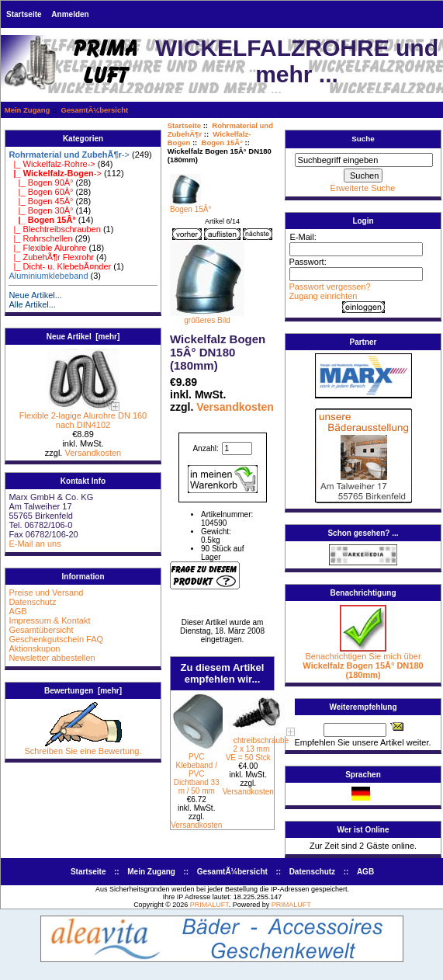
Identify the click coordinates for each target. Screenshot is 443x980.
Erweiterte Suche (363, 188)
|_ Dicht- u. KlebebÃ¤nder (60, 266)
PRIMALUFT (209, 905)
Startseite (24, 14)
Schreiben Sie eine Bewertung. (83, 747)
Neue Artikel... (35, 295)
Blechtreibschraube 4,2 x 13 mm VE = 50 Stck (256, 749)
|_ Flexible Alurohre (47, 248)
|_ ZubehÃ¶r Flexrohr (51, 257)
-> (69, 155)
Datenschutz (32, 602)
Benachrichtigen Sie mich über (363, 662)
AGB (17, 611)
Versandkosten (93, 453)
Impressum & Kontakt (49, 620)
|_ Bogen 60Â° (41, 192)
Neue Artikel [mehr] (83, 337)
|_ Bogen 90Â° (41, 182)
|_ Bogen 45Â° (41, 201)
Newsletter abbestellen (52, 658)
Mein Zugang (28, 110)
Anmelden (70, 14)
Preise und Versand (46, 593)
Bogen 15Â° (222, 142)
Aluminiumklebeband (48, 276)
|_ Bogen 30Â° (41, 210)
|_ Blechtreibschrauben (54, 229)
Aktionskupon (34, 648)
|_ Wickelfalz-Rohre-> (52, 164)
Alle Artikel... (32, 304)
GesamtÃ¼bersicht (95, 110)
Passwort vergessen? (329, 287)
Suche (363, 139)
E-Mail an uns (35, 544)
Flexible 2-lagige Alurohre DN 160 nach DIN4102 (83, 416)
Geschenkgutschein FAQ (56, 639)
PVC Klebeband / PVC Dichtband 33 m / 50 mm (197, 774)
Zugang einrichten (323, 296)
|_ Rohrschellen (40, 238)
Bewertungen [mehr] (83, 691)
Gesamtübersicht (41, 630)
